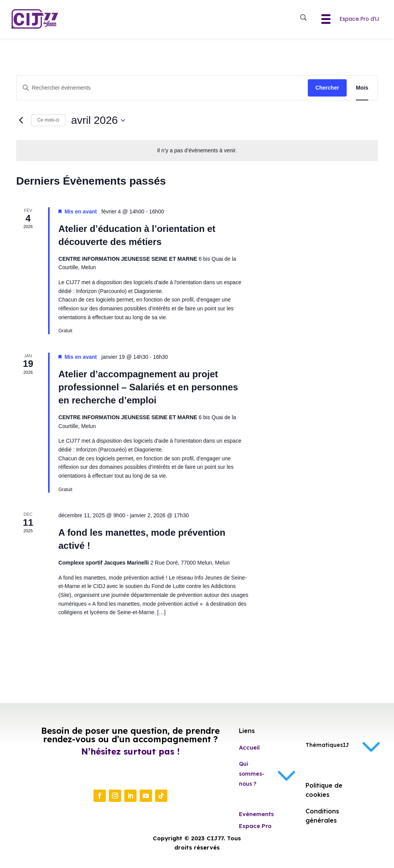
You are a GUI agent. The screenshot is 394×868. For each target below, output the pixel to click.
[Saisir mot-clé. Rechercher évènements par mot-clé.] (162, 88)
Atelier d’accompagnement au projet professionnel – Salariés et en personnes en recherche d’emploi (148, 387)
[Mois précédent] (21, 120)
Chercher (327, 88)
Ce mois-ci (48, 120)
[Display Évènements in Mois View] (362, 88)
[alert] (197, 151)
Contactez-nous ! (128, 775)
